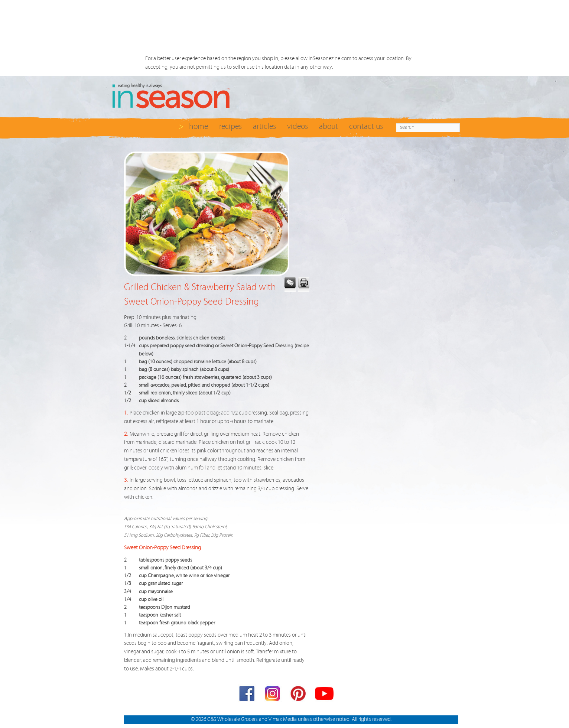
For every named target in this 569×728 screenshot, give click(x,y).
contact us (366, 126)
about (329, 126)
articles (264, 126)
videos (297, 126)
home (199, 126)
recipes (230, 126)
